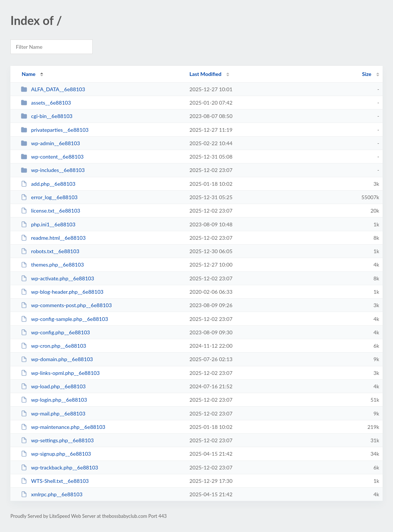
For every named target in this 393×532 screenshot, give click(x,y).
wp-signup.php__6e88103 (56, 454)
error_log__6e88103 (49, 197)
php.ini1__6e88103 (48, 224)
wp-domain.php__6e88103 (57, 359)
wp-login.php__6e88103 (54, 400)
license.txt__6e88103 (50, 211)
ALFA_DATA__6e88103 (53, 89)
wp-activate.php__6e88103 (57, 278)
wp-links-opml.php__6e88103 (60, 373)
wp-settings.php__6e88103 (57, 440)
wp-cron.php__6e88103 (53, 346)
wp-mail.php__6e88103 (53, 413)
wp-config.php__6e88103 (55, 332)
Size (367, 74)
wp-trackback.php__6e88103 (60, 467)
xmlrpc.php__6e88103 (52, 494)
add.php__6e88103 (48, 184)
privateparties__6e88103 (55, 130)
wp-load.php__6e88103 (53, 386)
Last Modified (205, 74)
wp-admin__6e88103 (50, 143)
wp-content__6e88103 (52, 157)
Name (28, 74)
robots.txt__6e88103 (50, 251)
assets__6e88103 (46, 103)
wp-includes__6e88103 (53, 170)
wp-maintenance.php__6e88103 (63, 427)
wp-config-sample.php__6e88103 (64, 319)
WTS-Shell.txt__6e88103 (55, 481)
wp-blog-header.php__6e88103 (62, 292)
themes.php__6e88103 (52, 265)
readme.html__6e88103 (53, 238)
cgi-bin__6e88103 (47, 116)
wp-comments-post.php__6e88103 (66, 305)
